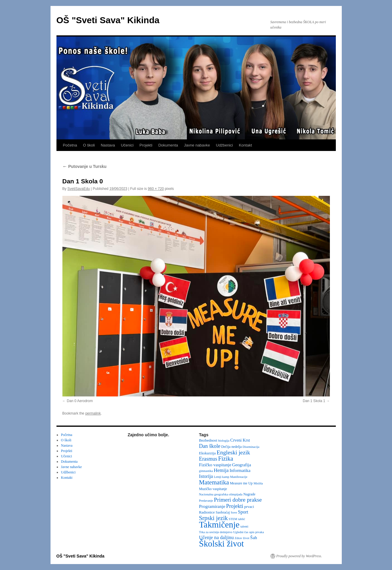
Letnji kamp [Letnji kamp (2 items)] (221, 477)
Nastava (108, 145)
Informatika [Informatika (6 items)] (240, 470)
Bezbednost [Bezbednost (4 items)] (208, 440)
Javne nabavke (197, 145)
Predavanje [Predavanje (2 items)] (206, 501)
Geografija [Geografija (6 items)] (242, 465)
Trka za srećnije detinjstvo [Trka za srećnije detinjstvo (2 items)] (216, 532)
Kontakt (245, 145)
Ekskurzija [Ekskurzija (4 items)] (207, 453)
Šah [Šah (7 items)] (254, 537)
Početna (70, 145)
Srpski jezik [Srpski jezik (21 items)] (214, 518)
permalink (93, 413)
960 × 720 (156, 189)
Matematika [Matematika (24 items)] (214, 482)
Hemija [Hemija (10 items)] (221, 470)
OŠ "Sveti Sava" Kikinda (108, 20)
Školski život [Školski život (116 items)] (222, 544)
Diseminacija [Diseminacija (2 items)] (251, 447)
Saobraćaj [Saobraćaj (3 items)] (223, 512)
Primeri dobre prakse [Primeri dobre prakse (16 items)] (238, 500)
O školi (89, 145)
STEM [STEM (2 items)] (233, 519)
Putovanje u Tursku (85, 166)
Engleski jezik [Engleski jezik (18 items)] (233, 452)
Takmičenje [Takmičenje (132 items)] (219, 525)
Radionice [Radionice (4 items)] (207, 512)
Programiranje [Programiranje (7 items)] (212, 506)
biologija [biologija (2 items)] (224, 441)
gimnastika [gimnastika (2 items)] (206, 471)
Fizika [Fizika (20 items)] (226, 459)
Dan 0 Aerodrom (80, 401)
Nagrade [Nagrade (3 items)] (249, 494)
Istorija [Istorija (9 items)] (206, 476)
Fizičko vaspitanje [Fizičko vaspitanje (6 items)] (215, 465)
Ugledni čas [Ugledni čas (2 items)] (241, 532)
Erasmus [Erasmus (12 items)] (208, 459)
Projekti (146, 145)
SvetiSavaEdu (79, 189)
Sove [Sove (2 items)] (234, 512)
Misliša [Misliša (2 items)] (258, 483)
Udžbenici (225, 145)
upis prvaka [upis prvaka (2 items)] (256, 532)
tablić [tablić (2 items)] (242, 519)
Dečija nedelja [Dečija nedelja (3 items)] (231, 447)
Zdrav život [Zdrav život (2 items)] (242, 538)
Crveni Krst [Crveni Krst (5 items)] (240, 440)
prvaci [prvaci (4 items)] (249, 507)
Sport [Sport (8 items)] (243, 512)
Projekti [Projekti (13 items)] (235, 506)
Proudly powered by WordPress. (299, 556)
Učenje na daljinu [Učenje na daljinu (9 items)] (217, 537)
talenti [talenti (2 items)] (244, 526)
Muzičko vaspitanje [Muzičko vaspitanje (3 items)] (213, 489)
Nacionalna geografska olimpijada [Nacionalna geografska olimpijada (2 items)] (221, 494)
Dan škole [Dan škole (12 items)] (210, 446)
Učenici (127, 145)
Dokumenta (168, 145)
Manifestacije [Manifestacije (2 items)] (239, 477)
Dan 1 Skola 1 (314, 401)
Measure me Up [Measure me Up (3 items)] (241, 483)
